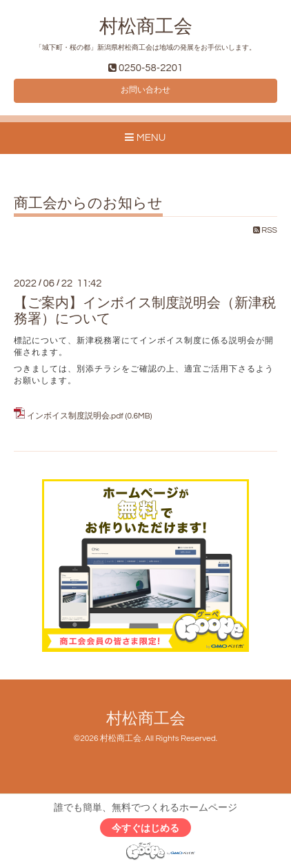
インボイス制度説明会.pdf (75, 416)
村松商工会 (146, 27)
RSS (265, 230)
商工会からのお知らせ (88, 203)
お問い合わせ (145, 90)
